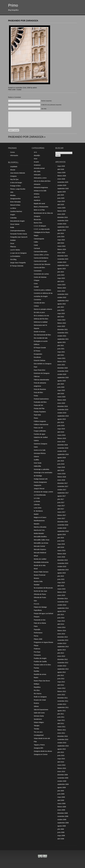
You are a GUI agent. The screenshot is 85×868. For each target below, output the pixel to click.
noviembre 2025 (63, 182)
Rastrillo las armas (40, 674)
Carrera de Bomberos (41, 258)
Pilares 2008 (38, 639)
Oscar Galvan (15, 224)
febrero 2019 (62, 438)
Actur (36, 159)
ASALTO (37, 197)
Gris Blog (13, 259)
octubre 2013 (62, 643)
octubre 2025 (62, 185)
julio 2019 (61, 422)
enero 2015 (61, 595)
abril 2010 (61, 762)
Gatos (36, 447)
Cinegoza (13, 176)
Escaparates (38, 354)
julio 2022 (61, 307)
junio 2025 (61, 198)
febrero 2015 (62, 592)
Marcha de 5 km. (39, 530)
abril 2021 (61, 355)
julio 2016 (61, 538)
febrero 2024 (62, 249)
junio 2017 (61, 502)
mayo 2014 (61, 621)
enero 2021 (61, 365)
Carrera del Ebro (39, 268)
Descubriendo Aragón (17, 221)
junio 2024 (61, 237)
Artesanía (37, 184)
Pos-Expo (37, 652)
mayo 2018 (61, 467)
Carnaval (37, 248)
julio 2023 (61, 272)
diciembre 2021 (63, 329)
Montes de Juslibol (40, 559)
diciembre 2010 (63, 736)
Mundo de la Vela (40, 565)
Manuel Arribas (15, 205)
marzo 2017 (61, 512)
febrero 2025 (62, 211)
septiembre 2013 (63, 647)
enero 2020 (61, 403)
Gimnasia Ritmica (40, 453)
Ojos (35, 601)
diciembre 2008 (63, 813)
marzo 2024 (61, 246)
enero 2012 (61, 695)
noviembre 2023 (63, 259)
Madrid (36, 514)
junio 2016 (61, 541)
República (37, 687)
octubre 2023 (62, 262)
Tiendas (36, 729)
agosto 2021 (62, 342)
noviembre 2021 (63, 333)
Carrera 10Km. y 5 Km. (41, 255)
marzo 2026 (61, 173)
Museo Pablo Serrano (41, 572)
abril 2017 (61, 509)
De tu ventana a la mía (41, 316)
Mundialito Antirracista (41, 562)
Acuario (36, 162)
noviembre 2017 (63, 486)
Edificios (37, 344)
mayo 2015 (61, 583)
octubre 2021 (62, 336)
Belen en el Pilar (39, 210)
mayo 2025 (61, 201)
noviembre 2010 (63, 739)
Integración (38, 485)
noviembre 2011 (63, 701)
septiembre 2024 (63, 227)
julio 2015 (61, 576)
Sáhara (36, 706)
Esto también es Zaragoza (43, 364)
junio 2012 (61, 679)
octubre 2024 (62, 224)
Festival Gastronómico (41, 399)
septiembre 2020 (63, 378)
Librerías (37, 505)
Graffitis (36, 460)
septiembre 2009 (63, 784)
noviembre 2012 (63, 663)
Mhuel (36, 556)
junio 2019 (61, 426)
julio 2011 (61, 714)
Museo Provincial (40, 575)
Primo (13, 5)
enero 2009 (61, 810)
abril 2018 (61, 470)
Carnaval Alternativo (41, 252)
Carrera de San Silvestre (42, 264)
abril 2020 (61, 394)
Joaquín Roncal (39, 489)
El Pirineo (37, 351)
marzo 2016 (61, 550)
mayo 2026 (61, 166)
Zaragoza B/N (38, 748)
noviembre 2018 (63, 448)
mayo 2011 (61, 720)
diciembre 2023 (63, 256)
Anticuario (37, 175)
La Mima (13, 208)
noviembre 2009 (63, 778)
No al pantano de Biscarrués (43, 588)
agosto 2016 (62, 534)
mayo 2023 (61, 278)
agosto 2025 (62, 192)
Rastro (36, 678)
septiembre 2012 (63, 669)
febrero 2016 (62, 554)
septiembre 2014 (63, 608)
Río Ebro (37, 690)
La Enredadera (15, 256)
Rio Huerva (38, 694)
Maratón (37, 524)
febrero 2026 (62, 176)
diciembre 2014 (63, 599)
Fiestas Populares (40, 412)
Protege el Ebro (15, 186)
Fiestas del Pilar (39, 408)
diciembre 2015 (63, 560)
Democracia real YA (40, 325)
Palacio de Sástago (40, 607)
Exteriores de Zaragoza (42, 373)
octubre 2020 (62, 374)
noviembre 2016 (63, 525)
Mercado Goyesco (40, 549)
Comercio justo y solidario (42, 290)
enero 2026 (61, 179)
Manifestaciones (39, 521)
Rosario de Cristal (40, 700)
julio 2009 (61, 791)
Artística (37, 194)
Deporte (36, 328)
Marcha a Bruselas (40, 527)
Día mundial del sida (41, 338)
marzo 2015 (61, 589)
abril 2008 (61, 839)
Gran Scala (38, 463)
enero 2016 (61, 557)
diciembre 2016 (63, 522)
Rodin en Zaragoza (40, 697)
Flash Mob (37, 415)
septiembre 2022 (63, 301)
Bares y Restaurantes (41, 207)
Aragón (13, 215)
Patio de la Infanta (40, 623)
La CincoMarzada (40, 495)
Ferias (36, 396)
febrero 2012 (62, 691)
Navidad (37, 585)
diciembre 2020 (63, 368)
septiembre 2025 (63, 189)
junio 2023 (61, 275)
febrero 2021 (62, 362)
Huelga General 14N (41, 479)
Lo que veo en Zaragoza (18, 253)
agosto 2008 (62, 826)
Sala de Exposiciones (41, 710)
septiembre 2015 (63, 570)
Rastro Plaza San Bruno (42, 681)
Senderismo (38, 719)
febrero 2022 (62, 323)
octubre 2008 (62, 820)
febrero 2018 (62, 477)
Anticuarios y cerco (40, 178)
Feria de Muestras (40, 389)
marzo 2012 (61, 688)
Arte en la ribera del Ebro (42, 181)
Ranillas (36, 671)
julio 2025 (61, 195)
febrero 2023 (62, 288)
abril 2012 (61, 685)
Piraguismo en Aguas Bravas (43, 642)
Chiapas (37, 280)
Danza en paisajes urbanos (43, 309)
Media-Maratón (39, 533)
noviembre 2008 (63, 816)
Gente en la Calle (40, 450)
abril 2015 (61, 586)
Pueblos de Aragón (40, 658)
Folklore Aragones (40, 421)
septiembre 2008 (63, 823)
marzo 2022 (61, 320)
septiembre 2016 (63, 531)
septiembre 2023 (63, 265)
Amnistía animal (39, 168)
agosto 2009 (62, 787)
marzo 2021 (61, 358)
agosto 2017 (62, 496)
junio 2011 (61, 717)
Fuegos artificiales (40, 431)
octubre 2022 (62, 297)
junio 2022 (61, 310)
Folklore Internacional (41, 424)
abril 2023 (61, 281)
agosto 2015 (62, 573)
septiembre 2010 (63, 746)
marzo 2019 (61, 435)
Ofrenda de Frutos (40, 597)
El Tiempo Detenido (17, 266)
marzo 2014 (61, 627)
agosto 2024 (62, 230)
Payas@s (37, 629)
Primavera (37, 655)
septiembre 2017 (63, 493)
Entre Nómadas (15, 202)
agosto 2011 (62, 711)
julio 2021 (61, 345)
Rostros (36, 703)
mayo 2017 (61, 506)
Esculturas (37, 357)
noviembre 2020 (63, 371)
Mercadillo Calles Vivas (42, 540)
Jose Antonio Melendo (18, 173)
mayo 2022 (61, 313)
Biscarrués (37, 220)
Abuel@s (37, 155)
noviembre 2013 (63, 640)
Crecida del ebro (39, 303)
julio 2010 (61, 752)
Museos (36, 578)
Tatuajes (37, 726)
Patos (36, 626)
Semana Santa (39, 716)
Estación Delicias (40, 360)
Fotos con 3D (38, 428)
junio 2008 (61, 832)
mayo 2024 (61, 240)
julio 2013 (61, 653)
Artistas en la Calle (40, 191)
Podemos (37, 649)
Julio (12, 192)
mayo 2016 (61, 544)
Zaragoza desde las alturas (43, 751)
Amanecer (37, 165)
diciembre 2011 (63, 698)
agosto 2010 (62, 749)
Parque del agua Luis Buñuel (43, 613)
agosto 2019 (62, 419)
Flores (36, 418)
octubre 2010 (62, 743)
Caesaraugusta (39, 239)
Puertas (36, 668)
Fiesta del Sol (38, 405)
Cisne (36, 284)
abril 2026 (61, 169)
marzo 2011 (61, 727)
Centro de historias (40, 277)
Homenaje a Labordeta (41, 469)
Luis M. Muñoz (15, 250)
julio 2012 (61, 675)
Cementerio (38, 271)
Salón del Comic (39, 713)
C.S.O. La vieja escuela (42, 229)
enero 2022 (61, 326)
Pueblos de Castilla (40, 662)
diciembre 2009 (63, 775)
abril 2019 (61, 432)
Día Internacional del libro (42, 335)
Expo (36, 367)
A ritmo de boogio (16, 183)
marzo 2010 (61, 765)
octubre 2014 (62, 605)
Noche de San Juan (40, 591)
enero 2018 (61, 480)
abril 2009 (61, 800)
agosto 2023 (62, 269)
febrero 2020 (62, 400)
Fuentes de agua (39, 434)
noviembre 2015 (63, 563)
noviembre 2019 (63, 410)
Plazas (36, 646)
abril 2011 (61, 723)
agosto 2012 (62, 672)
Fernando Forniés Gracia (19, 234)
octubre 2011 (62, 704)
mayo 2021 (61, 352)
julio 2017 (61, 499)
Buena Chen (38, 223)
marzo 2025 (61, 208)
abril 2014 (61, 624)
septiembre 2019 (63, 416)
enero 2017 (61, 518)
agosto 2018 (62, 458)
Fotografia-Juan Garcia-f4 (19, 237)
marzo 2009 (61, 804)
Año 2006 (37, 171)
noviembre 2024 (63, 221)
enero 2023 (61, 291)
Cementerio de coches (41, 274)
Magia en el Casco (40, 517)
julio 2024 (61, 233)
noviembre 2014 (63, 602)
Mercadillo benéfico (40, 537)
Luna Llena (38, 508)
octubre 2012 (62, 666)
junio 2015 (61, 579)
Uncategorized (39, 735)
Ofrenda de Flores (40, 594)
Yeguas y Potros (39, 745)
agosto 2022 (62, 304)
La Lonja (37, 498)
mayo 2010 (61, 759)
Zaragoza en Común (41, 754)
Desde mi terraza (40, 332)
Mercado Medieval (40, 553)
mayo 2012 (61, 682)
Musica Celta (38, 581)
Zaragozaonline (15, 199)
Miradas (13, 195)
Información (14, 155)
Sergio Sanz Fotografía (18, 263)
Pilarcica (13, 247)
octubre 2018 (62, 451)
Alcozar (13, 170)
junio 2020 (61, 387)
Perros (36, 636)
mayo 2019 (61, 429)
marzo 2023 (61, 285)
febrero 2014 (62, 631)
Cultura (36, 306)
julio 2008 (61, 829)
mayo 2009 (61, 797)
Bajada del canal (39, 203)
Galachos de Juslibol (41, 437)
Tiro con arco (38, 732)
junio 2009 (61, 794)
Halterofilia (37, 466)
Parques (37, 617)
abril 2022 (61, 317)
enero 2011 (61, 733)
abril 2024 (61, 243)
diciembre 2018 (63, 445)
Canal (36, 245)
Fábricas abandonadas (41, 380)
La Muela (37, 501)
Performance (38, 633)
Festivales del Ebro (40, 402)
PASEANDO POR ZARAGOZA (23, 21)
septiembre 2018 (63, 454)
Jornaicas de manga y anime (43, 492)
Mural (36, 569)
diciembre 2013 (63, 637)
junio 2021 (61, 349)
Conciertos (37, 300)
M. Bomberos (38, 511)
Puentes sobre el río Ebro (42, 665)
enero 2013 (61, 656)
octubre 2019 (62, 413)
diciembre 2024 (63, 217)
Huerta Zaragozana (40, 482)
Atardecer (37, 200)
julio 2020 (61, 384)
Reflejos (37, 684)
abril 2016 (61, 547)
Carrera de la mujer (40, 261)
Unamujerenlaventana (18, 231)
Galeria (36, 441)
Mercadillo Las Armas (41, 543)
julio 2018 (61, 461)
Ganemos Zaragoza (40, 444)
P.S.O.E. (37, 604)
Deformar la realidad (41, 322)
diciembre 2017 (63, 483)
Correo (13, 152)
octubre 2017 (62, 490)
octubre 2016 (62, 528)
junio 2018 (61, 464)
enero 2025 (61, 214)
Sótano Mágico (39, 722)
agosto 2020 (62, 381)
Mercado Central (39, 546)
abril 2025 (61, 205)
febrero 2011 (62, 730)
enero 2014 (61, 634)
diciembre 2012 (63, 659)
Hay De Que (14, 179)
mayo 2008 (61, 836)
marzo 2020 (61, 397)
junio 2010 (61, 755)
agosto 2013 (62, 650)
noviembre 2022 (63, 294)
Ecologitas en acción (41, 341)
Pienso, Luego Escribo (18, 189)
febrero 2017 (62, 515)
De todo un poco (39, 312)
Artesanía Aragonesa (41, 187)
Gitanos (36, 457)
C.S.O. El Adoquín (40, 226)
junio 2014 (61, 618)
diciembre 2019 (63, 406)
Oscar (12, 243)
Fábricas (37, 376)
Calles (36, 242)
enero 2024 (61, 253)
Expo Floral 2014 (39, 370)
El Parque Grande (40, 348)
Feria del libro (38, 392)
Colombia (13, 218)
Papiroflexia (38, 610)
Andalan (13, 240)
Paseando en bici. (40, 620)
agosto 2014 (62, 611)
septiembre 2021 (63, 339)
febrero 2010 (62, 768)
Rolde (12, 227)
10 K (35, 152)
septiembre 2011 (63, 707)
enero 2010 (61, 771)
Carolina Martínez (16, 211)
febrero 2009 (62, 807)
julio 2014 (61, 615)
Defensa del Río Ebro (41, 319)
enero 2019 (61, 442)
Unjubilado (14, 167)
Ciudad (19, 90)
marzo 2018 (61, 474)
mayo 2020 (61, 390)
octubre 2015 (62, 566)
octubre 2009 (62, 781)
